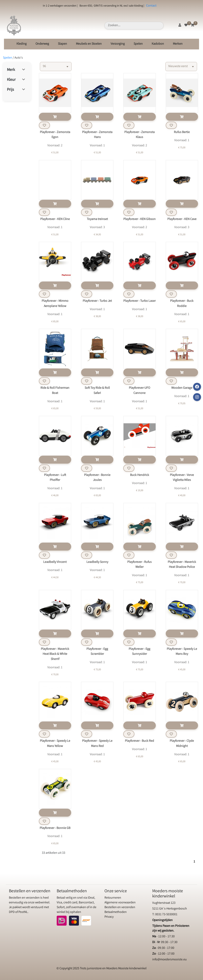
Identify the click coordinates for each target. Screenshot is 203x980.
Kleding (22, 44)
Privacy (109, 917)
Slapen (62, 44)
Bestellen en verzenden (120, 907)
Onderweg (42, 44)
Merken (178, 44)
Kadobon (158, 44)
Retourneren (113, 898)
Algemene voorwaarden (120, 903)
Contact (151, 6)
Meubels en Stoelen (89, 44)
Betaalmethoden (116, 912)
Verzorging (118, 44)
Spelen (138, 44)
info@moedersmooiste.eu (169, 960)
